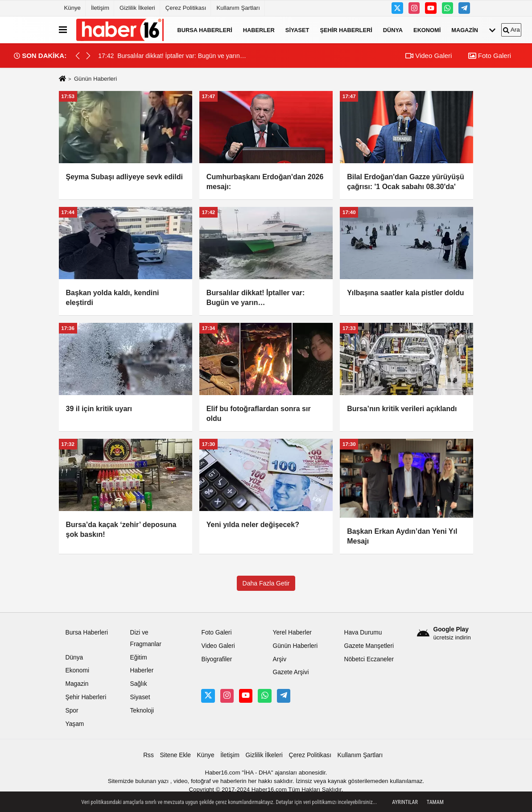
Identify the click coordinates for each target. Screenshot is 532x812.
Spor (72, 711)
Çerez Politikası (186, 8)
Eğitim (138, 657)
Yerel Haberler (292, 633)
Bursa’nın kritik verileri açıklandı (402, 409)
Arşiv (279, 659)
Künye (72, 8)
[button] (88, 56)
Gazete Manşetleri (369, 646)
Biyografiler (217, 659)
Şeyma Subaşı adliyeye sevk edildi (124, 177)
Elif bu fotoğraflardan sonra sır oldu (259, 414)
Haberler (259, 30)
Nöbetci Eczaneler (369, 659)
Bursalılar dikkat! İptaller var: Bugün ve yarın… (256, 298)
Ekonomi (427, 30)
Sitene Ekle (175, 755)
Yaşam (75, 724)
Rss (148, 755)
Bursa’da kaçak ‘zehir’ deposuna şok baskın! (121, 530)
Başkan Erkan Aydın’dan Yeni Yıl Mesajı (402, 536)
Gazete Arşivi (291, 672)
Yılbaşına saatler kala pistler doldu (405, 293)
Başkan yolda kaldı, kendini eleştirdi (113, 298)
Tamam (435, 802)
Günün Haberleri (295, 646)
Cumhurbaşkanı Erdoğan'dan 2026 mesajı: (265, 182)
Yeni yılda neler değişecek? (253, 525)
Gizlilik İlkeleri (137, 8)
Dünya (393, 30)
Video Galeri (429, 56)
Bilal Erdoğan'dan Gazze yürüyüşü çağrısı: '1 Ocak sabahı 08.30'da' (406, 182)
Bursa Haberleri (205, 30)
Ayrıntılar (405, 802)
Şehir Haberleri (346, 30)
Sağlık (138, 684)
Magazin (465, 30)
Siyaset (297, 30)
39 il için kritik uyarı (99, 409)
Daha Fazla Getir (266, 583)
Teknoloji (142, 711)
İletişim (100, 8)
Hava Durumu (363, 633)
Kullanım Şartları (238, 8)
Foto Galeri (490, 56)
